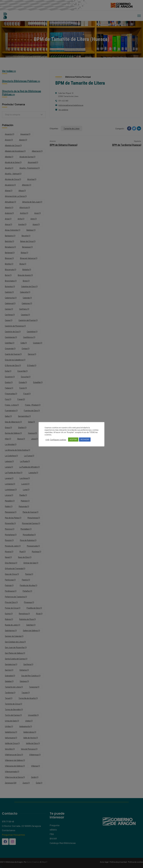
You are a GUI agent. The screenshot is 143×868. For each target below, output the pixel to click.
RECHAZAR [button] (85, 439)
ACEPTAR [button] (73, 439)
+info (47, 440)
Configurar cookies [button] (58, 440)
